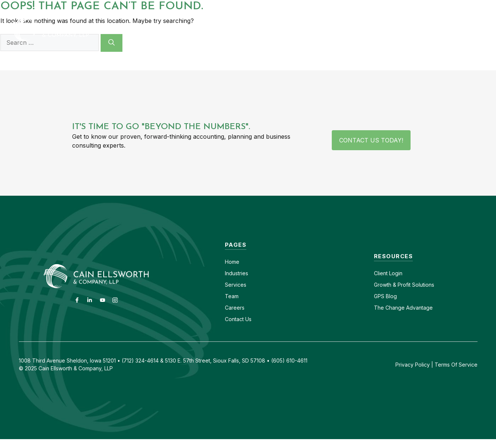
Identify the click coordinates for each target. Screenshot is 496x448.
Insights (397, 29)
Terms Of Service (456, 365)
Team (232, 296)
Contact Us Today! (371, 140)
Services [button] (306, 29)
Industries (237, 273)
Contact (339, 6)
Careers (372, 6)
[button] (475, 29)
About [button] (356, 29)
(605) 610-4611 (414, 6)
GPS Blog (442, 29)
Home (232, 262)
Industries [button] (249, 29)
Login (395, 273)
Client (381, 273)
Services (236, 285)
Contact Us (238, 319)
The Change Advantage (403, 308)
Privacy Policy (413, 365)
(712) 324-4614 (465, 6)
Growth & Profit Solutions (404, 285)
